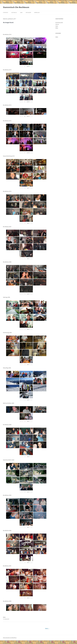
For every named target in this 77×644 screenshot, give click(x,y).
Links (21, 13)
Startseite (6, 13)
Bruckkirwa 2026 (59, 22)
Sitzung (57, 24)
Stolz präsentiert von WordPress (10, 638)
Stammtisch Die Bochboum (16, 7)
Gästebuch (14, 13)
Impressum (37, 13)
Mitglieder (28, 13)
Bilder (57, 28)
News (47, 628)
